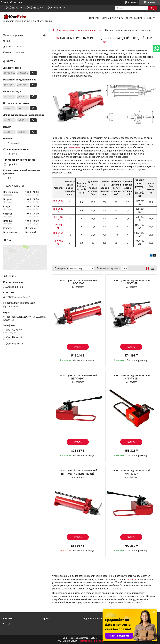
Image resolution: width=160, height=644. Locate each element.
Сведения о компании (93, 619)
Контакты (140, 18)
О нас (129, 18)
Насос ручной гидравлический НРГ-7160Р (131, 377)
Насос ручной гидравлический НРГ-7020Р (78, 282)
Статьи (7, 624)
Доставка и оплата (14, 47)
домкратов (131, 579)
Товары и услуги (111, 18)
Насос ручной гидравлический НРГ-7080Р (78, 377)
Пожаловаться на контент (91, 641)
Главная (94, 18)
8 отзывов (133, 2)
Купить (78, 347)
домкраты (74, 147)
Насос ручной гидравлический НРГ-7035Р (131, 282)
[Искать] (152, 8)
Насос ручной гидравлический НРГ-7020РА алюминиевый (78, 472)
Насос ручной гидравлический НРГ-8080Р (131, 472)
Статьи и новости (14, 52)
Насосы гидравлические (90, 30)
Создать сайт (7, 2)
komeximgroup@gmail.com (21, 303)
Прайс (46, 619)
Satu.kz (94, 638)
